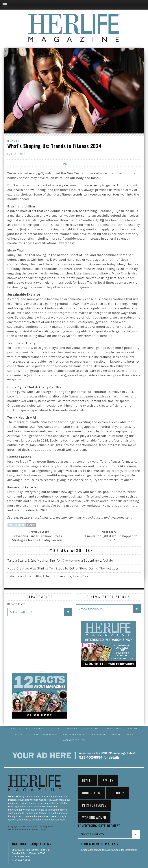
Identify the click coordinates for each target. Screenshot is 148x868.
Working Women (74, 740)
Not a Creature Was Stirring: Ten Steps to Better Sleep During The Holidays (63, 568)
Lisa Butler (18, 154)
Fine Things (91, 729)
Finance (72, 729)
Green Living (113, 729)
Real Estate (98, 735)
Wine (130, 735)
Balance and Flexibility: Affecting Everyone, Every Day (48, 576)
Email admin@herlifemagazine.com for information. (110, 850)
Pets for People (74, 735)
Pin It (67, 164)
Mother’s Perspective (43, 735)
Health (14, 141)
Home (19, 735)
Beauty (16, 729)
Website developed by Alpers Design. (27, 830)
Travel (116, 735)
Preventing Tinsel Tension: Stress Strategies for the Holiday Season (37, 538)
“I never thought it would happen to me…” (111, 538)
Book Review (34, 729)
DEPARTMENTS (16, 604)
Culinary (55, 729)
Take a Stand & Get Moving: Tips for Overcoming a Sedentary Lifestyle (60, 561)
